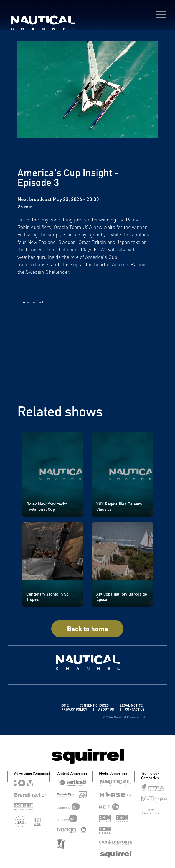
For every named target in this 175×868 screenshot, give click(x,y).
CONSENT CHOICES (95, 705)
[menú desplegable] (161, 14)
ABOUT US (106, 709)
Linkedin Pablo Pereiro (33, 705)
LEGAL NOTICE (132, 705)
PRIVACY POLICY (75, 709)
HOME (64, 705)
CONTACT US (135, 709)
